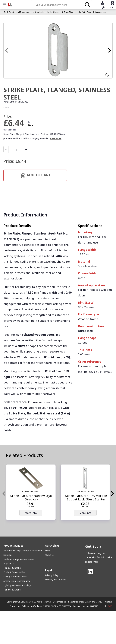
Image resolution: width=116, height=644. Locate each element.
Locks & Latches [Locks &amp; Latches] (54, 12)
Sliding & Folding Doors (15, 577)
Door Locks (39, 12)
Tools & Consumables (14, 572)
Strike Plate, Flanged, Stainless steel (92, 12)
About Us (50, 555)
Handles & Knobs (12, 568)
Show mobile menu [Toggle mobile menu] (6, 5)
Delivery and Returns (55, 580)
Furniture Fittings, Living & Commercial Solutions (23, 553)
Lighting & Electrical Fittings (17, 585)
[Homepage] (5, 12)
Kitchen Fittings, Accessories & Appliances (19, 561)
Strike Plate (69, 12)
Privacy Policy (52, 575)
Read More (56, 138)
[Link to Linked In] (90, 572)
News (48, 551)
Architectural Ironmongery (20, 12)
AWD (110, 606)
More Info (31, 513)
